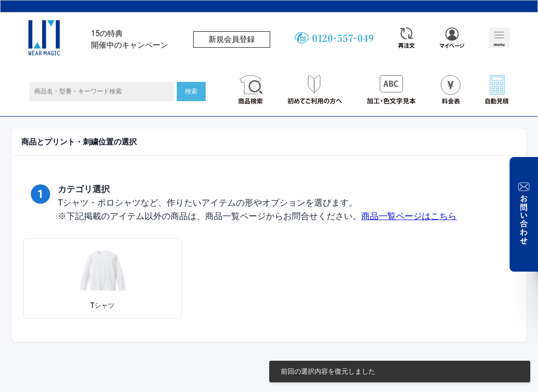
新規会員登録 (232, 39)
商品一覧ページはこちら (409, 216)
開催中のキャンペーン (130, 45)
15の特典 (107, 33)
